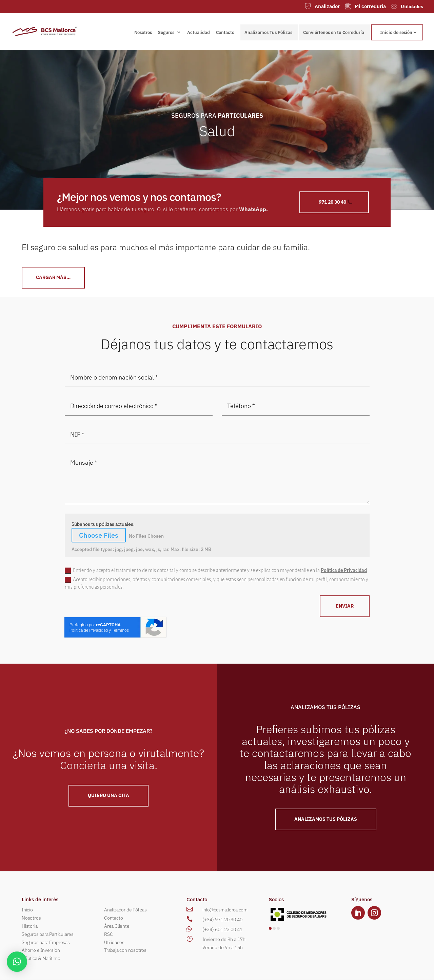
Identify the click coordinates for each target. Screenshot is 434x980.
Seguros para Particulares (48, 934)
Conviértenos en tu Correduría (334, 32)
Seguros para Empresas (46, 942)
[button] (270, 928)
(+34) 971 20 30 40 (222, 920)
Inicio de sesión (396, 32)
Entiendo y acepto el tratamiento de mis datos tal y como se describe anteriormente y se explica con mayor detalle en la (216, 571)
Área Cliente (117, 926)
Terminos (120, 630)
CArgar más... (53, 277)
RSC (108, 934)
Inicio (27, 910)
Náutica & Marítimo (41, 958)
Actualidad (199, 33)
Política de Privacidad (344, 570)
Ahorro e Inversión (41, 950)
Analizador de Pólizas (125, 910)
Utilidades (114, 942)
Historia (29, 926)
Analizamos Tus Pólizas (268, 32)
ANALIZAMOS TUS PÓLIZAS (326, 819)
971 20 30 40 (332, 202)
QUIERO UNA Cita (108, 795)
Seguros (166, 33)
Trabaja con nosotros (125, 950)
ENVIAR (345, 606)
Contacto (225, 33)
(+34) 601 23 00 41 (222, 929)
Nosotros (143, 33)
